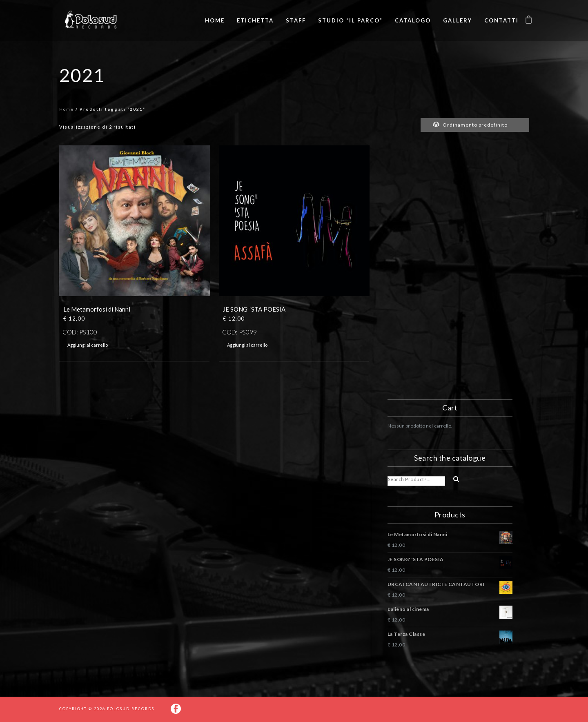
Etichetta (255, 20)
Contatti (501, 20)
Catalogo (413, 20)
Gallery (458, 20)
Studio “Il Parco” (350, 20)
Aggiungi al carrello (88, 345)
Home (215, 20)
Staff (296, 20)
